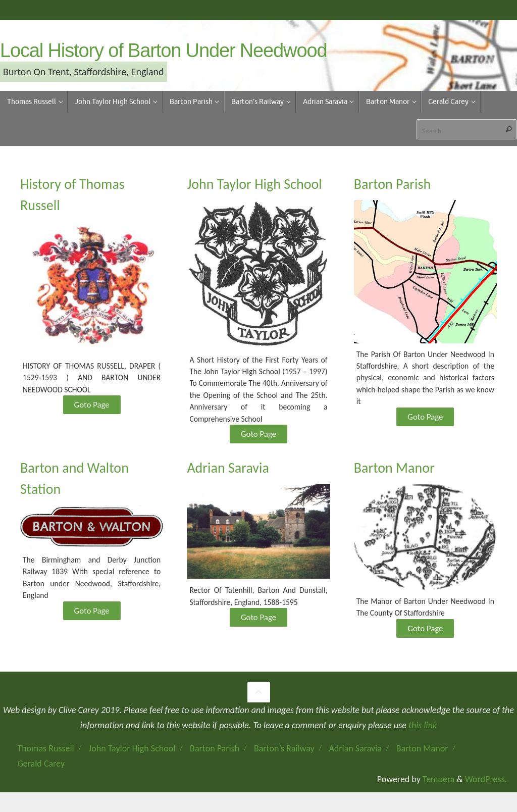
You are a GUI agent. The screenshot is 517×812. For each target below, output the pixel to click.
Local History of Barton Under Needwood (163, 51)
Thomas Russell (45, 758)
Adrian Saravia (355, 758)
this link (423, 735)
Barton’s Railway (284, 758)
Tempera (438, 789)
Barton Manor (422, 758)
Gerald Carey (41, 774)
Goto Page (92, 408)
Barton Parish (215, 758)
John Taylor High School (132, 758)
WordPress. (486, 789)
